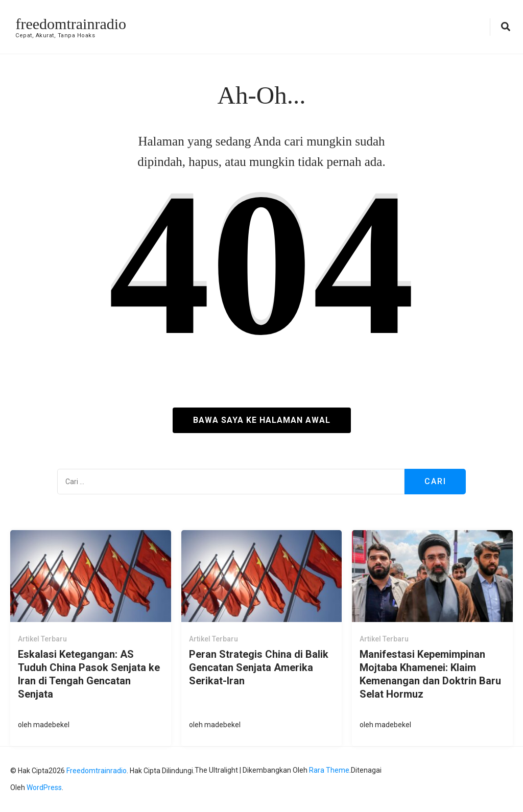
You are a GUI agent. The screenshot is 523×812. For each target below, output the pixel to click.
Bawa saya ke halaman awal (262, 420)
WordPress (44, 787)
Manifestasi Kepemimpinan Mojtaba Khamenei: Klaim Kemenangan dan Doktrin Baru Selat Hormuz (430, 674)
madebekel (51, 725)
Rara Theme (329, 770)
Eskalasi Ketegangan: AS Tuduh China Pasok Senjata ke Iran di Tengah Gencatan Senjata (89, 674)
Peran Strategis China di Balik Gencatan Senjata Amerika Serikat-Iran (259, 667)
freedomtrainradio (71, 24)
